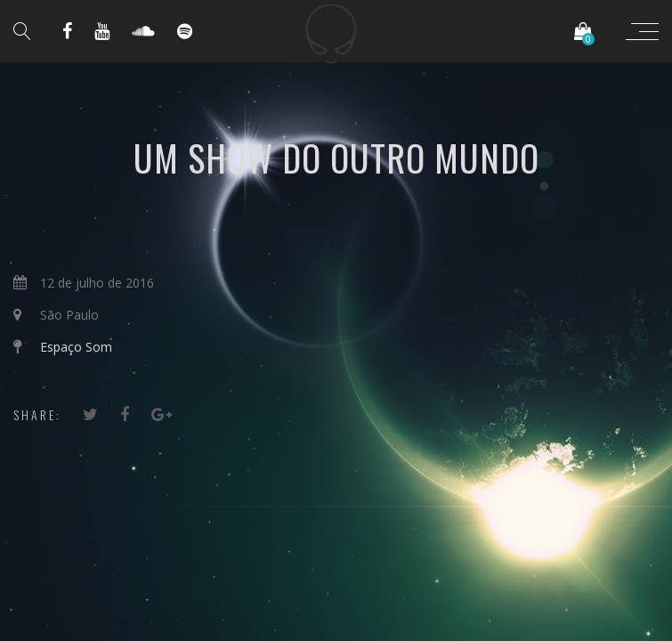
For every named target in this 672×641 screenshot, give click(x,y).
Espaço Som (76, 347)
